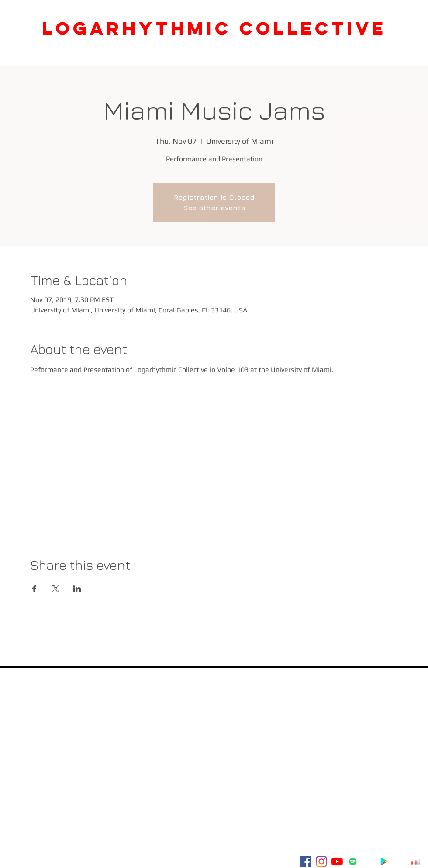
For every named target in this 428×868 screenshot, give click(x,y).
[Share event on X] (56, 589)
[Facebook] (306, 861)
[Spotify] (353, 861)
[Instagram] (321, 861)
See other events (214, 208)
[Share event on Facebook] (34, 589)
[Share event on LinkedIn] (77, 589)
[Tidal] (400, 861)
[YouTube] (337, 861)
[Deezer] (416, 861)
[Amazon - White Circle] (369, 861)
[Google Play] (384, 861)
